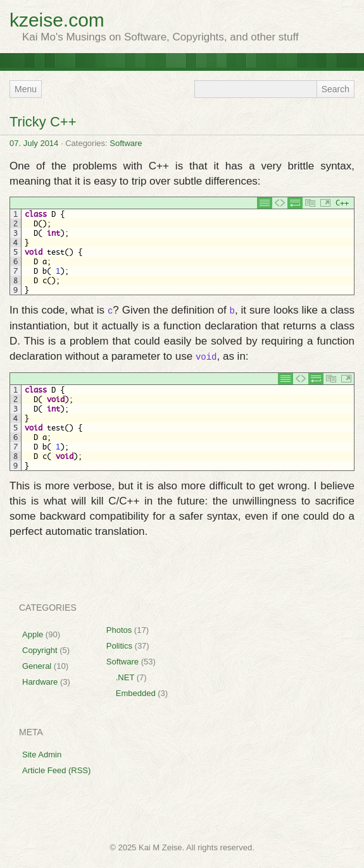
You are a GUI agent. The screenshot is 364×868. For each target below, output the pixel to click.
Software (126, 143)
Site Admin (42, 755)
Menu (26, 89)
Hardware (40, 682)
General (37, 666)
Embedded (136, 693)
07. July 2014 (34, 143)
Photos (119, 630)
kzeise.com (57, 20)
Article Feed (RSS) (56, 770)
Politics (119, 646)
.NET (125, 677)
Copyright (40, 650)
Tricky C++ (43, 122)
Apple (33, 634)
